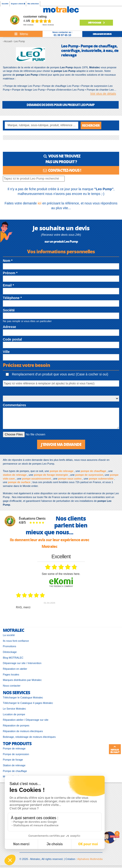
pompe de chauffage (93, 471)
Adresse (9, 327)
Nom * (8, 261)
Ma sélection (33, 4)
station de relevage (15, 475)
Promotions (10, 646)
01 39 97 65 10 (62, 35)
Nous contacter (12, 686)
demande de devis (102, 34)
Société (5, 4)
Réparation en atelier (15, 669)
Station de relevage (14, 765)
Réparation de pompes (16, 725)
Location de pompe (14, 714)
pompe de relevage (62, 471)
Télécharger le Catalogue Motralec (23, 697)
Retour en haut (115, 749)
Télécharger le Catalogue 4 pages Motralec (28, 703)
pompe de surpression (89, 475)
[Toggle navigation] (21, 34)
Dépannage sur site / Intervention (22, 663)
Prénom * (10, 273)
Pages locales (11, 674)
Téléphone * (12, 298)
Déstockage (96, 23)
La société (9, 635)
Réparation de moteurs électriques (23, 731)
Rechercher (91, 125)
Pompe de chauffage (15, 771)
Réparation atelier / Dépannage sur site (26, 720)
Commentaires (14, 405)
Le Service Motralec (14, 709)
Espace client (18, 4)
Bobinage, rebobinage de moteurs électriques (29, 737)
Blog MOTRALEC (13, 658)
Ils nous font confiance (16, 641)
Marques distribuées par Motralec (22, 680)
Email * (8, 285)
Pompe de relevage (14, 748)
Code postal (12, 339)
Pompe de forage (13, 760)
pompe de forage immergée (51, 475)
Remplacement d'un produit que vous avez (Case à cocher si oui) (57, 374)
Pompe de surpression (16, 754)
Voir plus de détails (103, 94)
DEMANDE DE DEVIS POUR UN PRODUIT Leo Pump (61, 105)
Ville (6, 352)
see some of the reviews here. (61, 574)
